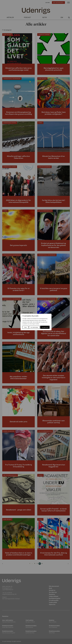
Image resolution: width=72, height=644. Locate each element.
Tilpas (25, 327)
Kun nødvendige (34, 327)
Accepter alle (45, 327)
